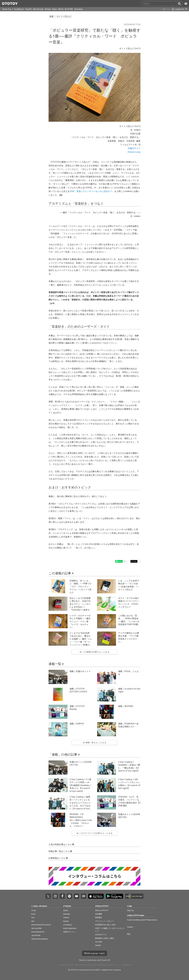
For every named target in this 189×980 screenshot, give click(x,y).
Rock (33, 914)
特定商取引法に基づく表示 (105, 925)
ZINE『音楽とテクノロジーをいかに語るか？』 (92, 191)
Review (66, 921)
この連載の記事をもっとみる (94, 652)
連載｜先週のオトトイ (80, 671)
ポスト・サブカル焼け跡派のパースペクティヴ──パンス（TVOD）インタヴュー (129, 602)
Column (66, 918)
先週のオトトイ (69, 932)
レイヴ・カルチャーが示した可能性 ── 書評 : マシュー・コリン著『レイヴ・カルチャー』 (80, 621)
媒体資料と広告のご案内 (105, 938)
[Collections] (164, 9)
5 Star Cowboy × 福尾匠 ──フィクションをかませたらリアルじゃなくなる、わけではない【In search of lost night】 (80, 804)
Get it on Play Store (114, 896)
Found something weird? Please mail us (142, 920)
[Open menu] (178, 9)
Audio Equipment (70, 928)
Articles (48, 9)
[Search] (180, 4)
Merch (61, 9)
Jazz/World (36, 935)
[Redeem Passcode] (185, 4)
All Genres (43, 906)
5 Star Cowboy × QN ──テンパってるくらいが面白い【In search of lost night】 (129, 784)
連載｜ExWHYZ (77, 724)
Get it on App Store (96, 896)
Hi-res (34, 910)
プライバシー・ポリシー (105, 921)
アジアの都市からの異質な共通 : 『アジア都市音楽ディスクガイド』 (129, 637)
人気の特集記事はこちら (61, 844)
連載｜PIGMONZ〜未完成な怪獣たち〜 (128, 725)
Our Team (99, 942)
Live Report (68, 925)
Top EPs (28, 9)
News (55, 9)
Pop (33, 918)
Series (66, 910)
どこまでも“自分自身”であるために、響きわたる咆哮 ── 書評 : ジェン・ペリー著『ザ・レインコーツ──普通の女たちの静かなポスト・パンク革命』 (81, 642)
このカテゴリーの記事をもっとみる (94, 833)
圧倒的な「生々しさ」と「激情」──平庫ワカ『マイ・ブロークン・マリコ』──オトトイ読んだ (81, 587)
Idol (33, 921)
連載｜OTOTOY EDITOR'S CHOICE (78, 690)
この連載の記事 (61, 573)
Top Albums (19, 9)
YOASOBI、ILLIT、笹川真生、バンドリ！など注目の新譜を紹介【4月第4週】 (129, 801)
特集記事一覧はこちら (60, 851)
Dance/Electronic (38, 932)
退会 (129, 934)
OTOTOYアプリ (101, 935)
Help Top (130, 910)
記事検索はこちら (58, 858)
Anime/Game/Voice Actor (41, 925)
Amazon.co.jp (134, 152)
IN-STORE (69, 9)
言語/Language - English (94, 953)
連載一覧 (56, 664)
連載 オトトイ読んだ (60, 16)
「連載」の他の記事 (64, 755)
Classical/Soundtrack (40, 939)
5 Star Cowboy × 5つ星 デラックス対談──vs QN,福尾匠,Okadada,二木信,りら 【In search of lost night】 (81, 785)
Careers (98, 945)
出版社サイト (134, 148)
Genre (36, 906)
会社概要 (99, 914)
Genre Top (7, 9)
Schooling (78, 9)
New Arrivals (38, 9)
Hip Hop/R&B (36, 928)
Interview (67, 914)
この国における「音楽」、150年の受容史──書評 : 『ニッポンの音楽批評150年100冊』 (129, 620)
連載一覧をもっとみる (94, 742)
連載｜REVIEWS (126, 706)
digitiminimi (107, 970)
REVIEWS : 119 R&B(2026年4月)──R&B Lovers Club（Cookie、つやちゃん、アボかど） (81, 820)
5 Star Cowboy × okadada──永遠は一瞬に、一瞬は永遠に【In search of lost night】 (129, 766)
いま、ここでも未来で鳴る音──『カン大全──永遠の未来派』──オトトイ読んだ (129, 585)
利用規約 (99, 918)
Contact (130, 927)
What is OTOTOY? (102, 910)
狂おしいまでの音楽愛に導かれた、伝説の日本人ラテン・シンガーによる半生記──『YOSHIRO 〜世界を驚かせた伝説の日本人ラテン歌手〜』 (81, 607)
